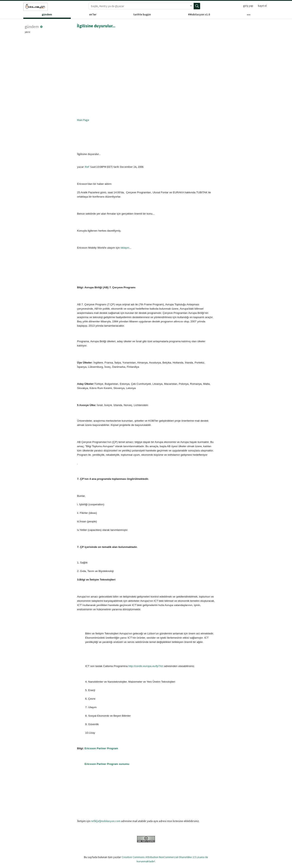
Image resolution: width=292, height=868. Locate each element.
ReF (87, 167)
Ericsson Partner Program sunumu (107, 764)
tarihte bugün (142, 14)
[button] (41, 27)
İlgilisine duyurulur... (96, 26)
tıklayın (125, 248)
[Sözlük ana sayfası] (35, 7)
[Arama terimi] (138, 6)
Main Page (83, 120)
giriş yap (248, 6)
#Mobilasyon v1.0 (199, 14)
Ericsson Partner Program (101, 748)
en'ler (93, 14)
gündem (47, 14)
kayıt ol (262, 6)
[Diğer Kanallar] (249, 16)
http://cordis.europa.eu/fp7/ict (146, 666)
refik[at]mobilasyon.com (106, 821)
